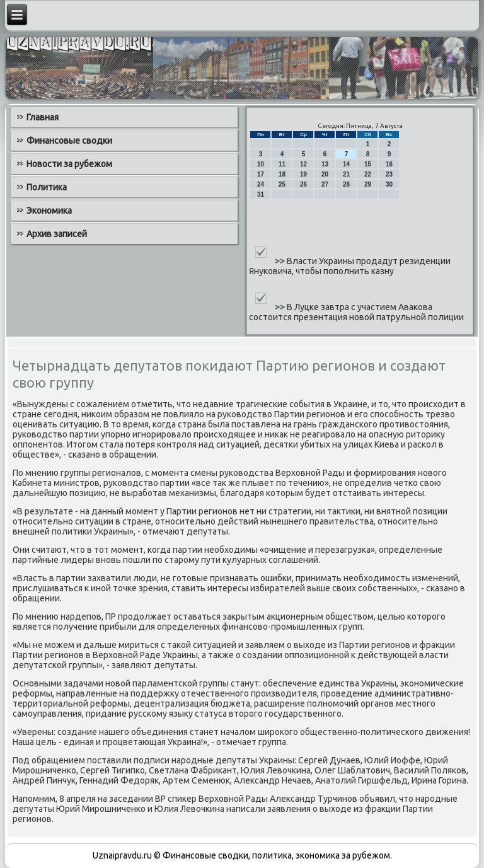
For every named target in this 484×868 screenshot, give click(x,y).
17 (261, 174)
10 (261, 164)
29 (368, 184)
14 (346, 164)
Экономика (49, 211)
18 (282, 174)
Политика (47, 187)
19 (303, 174)
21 (346, 174)
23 (389, 174)
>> (281, 261)
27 (325, 184)
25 (282, 184)
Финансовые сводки (69, 141)
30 (389, 184)
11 (282, 164)
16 (389, 164)
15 (368, 164)
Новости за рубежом (69, 164)
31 (261, 194)
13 (325, 164)
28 (346, 184)
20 (325, 174)
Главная (43, 117)
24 (261, 184)
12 (303, 164)
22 (368, 174)
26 (303, 184)
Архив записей (57, 234)
